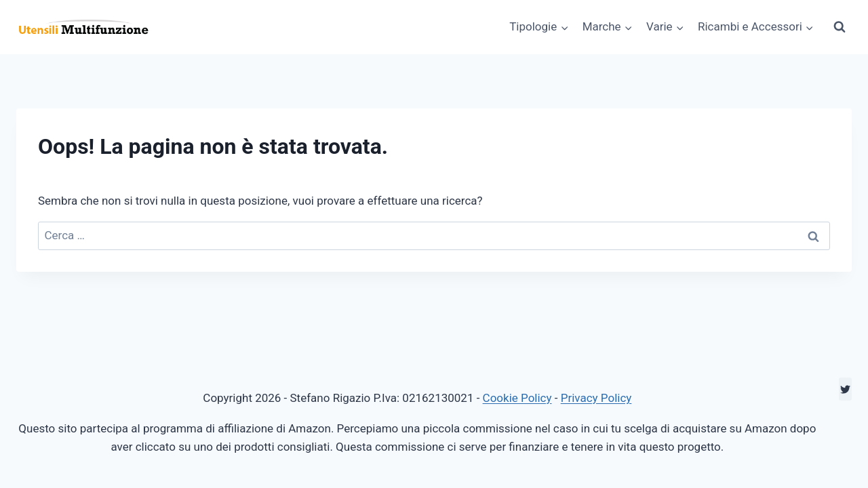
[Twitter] (845, 389)
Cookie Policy (517, 398)
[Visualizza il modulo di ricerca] (840, 27)
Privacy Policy (596, 398)
